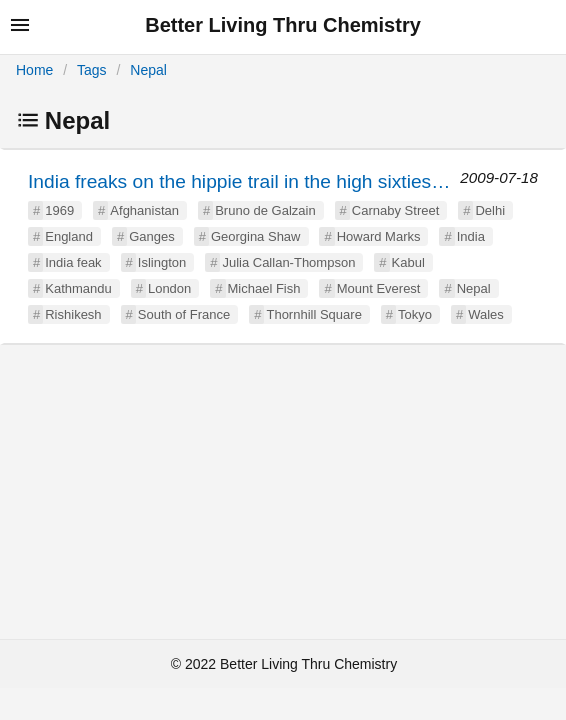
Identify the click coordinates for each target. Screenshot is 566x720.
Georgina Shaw (256, 236)
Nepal (148, 70)
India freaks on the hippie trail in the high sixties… (239, 181)
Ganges (152, 236)
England (69, 236)
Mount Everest (379, 288)
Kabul (408, 262)
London (169, 288)
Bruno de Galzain (265, 210)
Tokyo (415, 314)
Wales (486, 314)
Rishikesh (73, 314)
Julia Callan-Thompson (288, 262)
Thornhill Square (313, 314)
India (471, 236)
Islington (162, 262)
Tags (92, 70)
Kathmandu (78, 288)
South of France (184, 314)
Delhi (490, 210)
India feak (73, 262)
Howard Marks (379, 236)
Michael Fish (264, 288)
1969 (59, 210)
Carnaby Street (395, 210)
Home (34, 70)
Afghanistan (144, 210)
